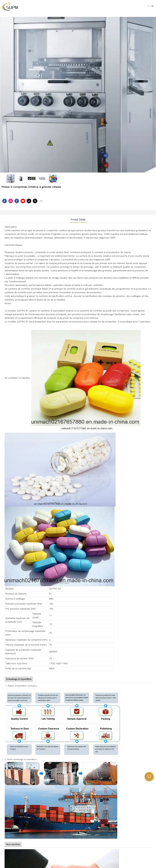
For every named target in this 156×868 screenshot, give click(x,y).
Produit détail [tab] (78, 220)
